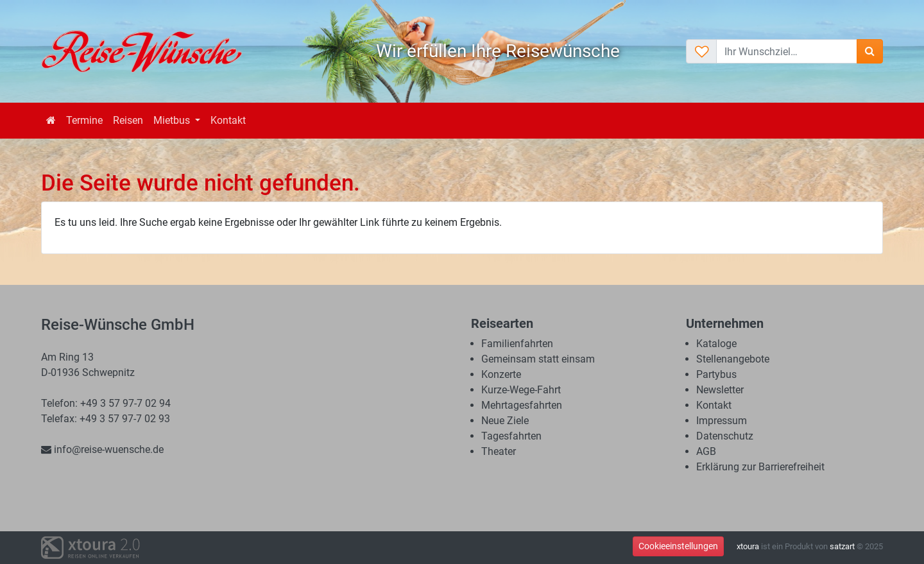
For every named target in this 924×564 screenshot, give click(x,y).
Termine (84, 120)
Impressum (722, 421)
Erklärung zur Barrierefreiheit (760, 467)
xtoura (748, 546)
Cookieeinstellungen (678, 546)
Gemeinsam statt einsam (538, 359)
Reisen (128, 120)
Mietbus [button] (173, 120)
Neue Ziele (505, 421)
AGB (706, 451)
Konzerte (501, 374)
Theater (499, 451)
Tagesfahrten (511, 436)
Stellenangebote (733, 359)
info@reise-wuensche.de (102, 449)
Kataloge (716, 344)
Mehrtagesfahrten (522, 405)
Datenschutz (725, 436)
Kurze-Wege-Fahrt (521, 390)
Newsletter (720, 390)
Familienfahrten (517, 344)
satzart (842, 546)
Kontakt (228, 120)
